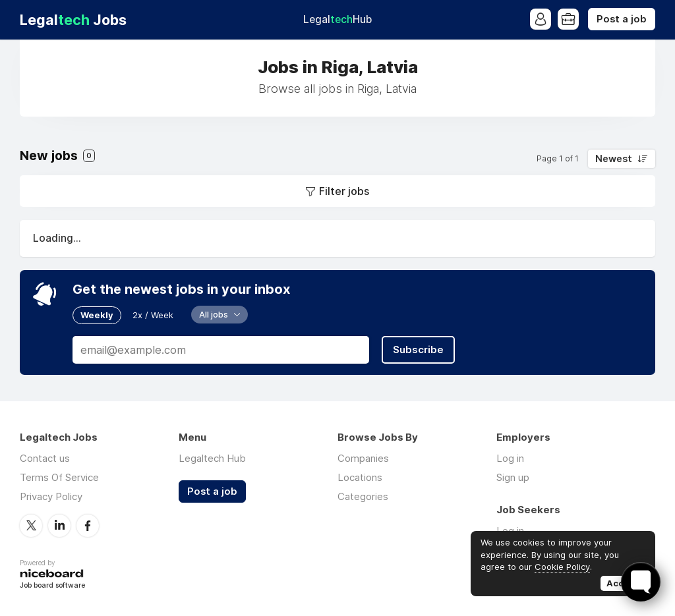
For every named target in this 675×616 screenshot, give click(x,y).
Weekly (97, 315)
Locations (360, 477)
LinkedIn (59, 526)
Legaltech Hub (212, 458)
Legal (337, 19)
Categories (363, 496)
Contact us (45, 458)
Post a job (622, 19)
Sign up (513, 477)
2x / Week (153, 315)
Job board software (52, 586)
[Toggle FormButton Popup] (641, 582)
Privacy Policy (51, 496)
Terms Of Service (59, 477)
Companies (363, 458)
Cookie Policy (562, 567)
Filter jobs (344, 191)
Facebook (88, 526)
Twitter (31, 526)
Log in (510, 458)
